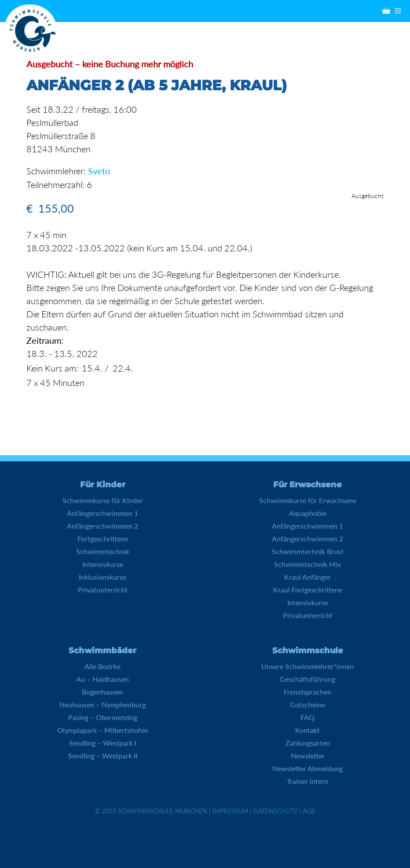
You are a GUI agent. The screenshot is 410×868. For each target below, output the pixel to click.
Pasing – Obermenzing (103, 717)
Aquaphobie (308, 513)
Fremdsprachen (307, 691)
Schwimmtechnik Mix (307, 564)
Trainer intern (307, 781)
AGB (309, 811)
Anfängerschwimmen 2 (102, 525)
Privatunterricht (103, 589)
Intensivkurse (103, 564)
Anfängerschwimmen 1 (102, 513)
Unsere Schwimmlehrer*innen (307, 666)
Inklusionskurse (102, 576)
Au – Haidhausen (102, 679)
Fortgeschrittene (103, 538)
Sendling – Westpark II (103, 755)
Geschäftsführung (307, 679)
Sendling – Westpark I (103, 742)
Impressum (230, 811)
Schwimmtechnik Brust (308, 551)
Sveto (99, 171)
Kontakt (307, 730)
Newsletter (308, 755)
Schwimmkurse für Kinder (103, 500)
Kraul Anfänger (307, 576)
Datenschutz (275, 811)
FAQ (307, 717)
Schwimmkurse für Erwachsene (308, 500)
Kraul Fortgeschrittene (308, 589)
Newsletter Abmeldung (307, 768)
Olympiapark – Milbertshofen (103, 730)
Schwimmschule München (163, 811)
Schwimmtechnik (103, 551)
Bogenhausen (102, 691)
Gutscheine (307, 704)
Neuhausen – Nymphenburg (102, 704)
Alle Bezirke (102, 666)
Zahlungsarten (308, 742)
